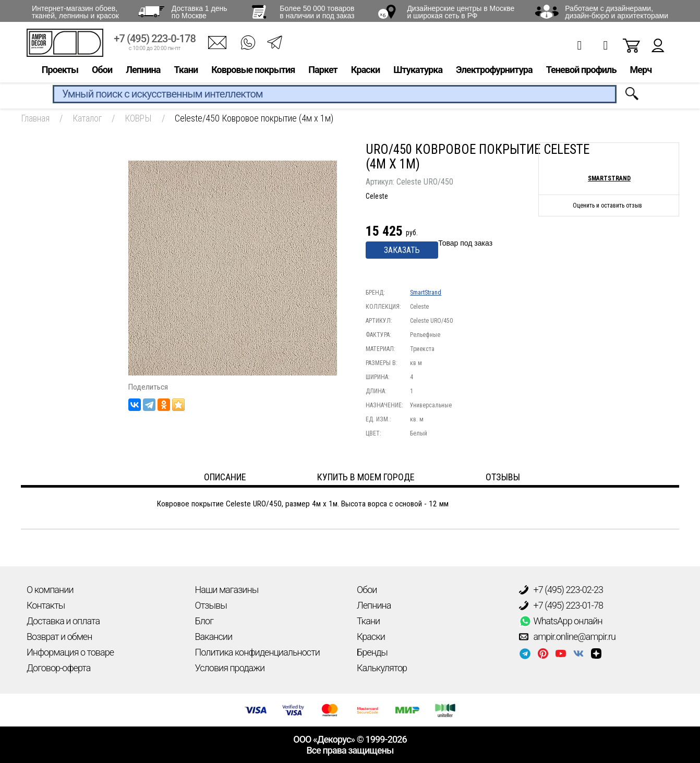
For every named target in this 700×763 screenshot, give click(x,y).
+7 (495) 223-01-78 (561, 605)
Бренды (372, 652)
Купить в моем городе (366, 477)
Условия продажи (230, 668)
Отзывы (211, 605)
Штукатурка (418, 71)
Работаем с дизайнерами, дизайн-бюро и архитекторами (617, 12)
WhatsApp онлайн (561, 621)
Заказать (402, 250)
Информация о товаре (70, 652)
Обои (102, 71)
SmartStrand (426, 293)
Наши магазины (227, 590)
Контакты (46, 605)
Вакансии (214, 637)
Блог (204, 621)
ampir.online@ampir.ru (568, 637)
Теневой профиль (581, 71)
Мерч (641, 71)
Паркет (323, 71)
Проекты (60, 71)
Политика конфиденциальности (257, 652)
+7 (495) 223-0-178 (155, 40)
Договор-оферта (58, 668)
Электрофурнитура (494, 71)
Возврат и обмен (59, 637)
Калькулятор (382, 668)
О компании (50, 590)
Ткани (186, 71)
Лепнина (143, 71)
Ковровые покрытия (253, 71)
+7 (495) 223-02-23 (561, 590)
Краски (365, 71)
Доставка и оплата (63, 621)
